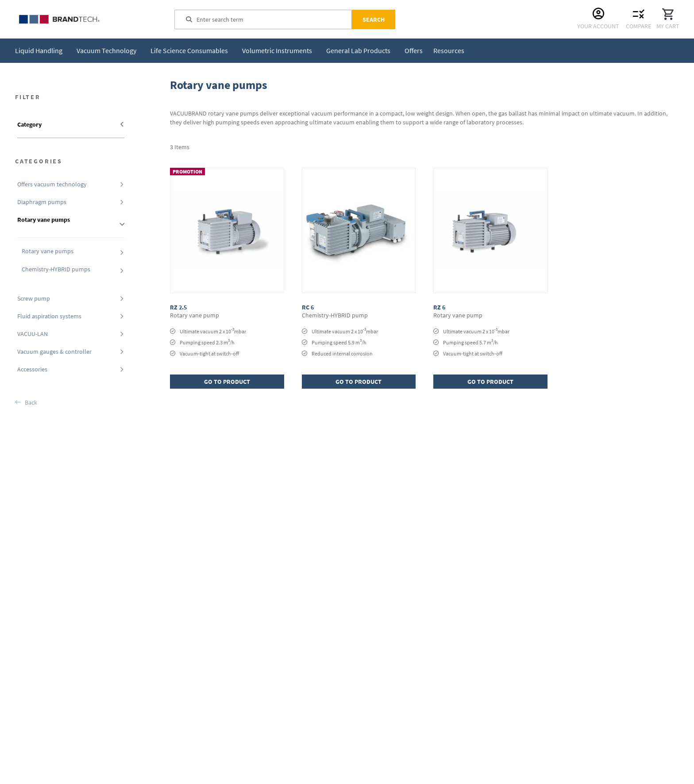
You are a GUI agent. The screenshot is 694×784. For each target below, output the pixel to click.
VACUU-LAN (33, 334)
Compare (638, 26)
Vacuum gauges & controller (54, 351)
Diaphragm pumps (42, 202)
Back (31, 402)
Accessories (32, 369)
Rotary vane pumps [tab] (44, 220)
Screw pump (34, 298)
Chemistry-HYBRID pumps (56, 269)
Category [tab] (29, 124)
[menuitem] (40, 51)
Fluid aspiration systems (49, 316)
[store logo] (81, 19)
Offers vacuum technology (52, 184)
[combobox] (274, 19)
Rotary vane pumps (48, 251)
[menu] (241, 51)
